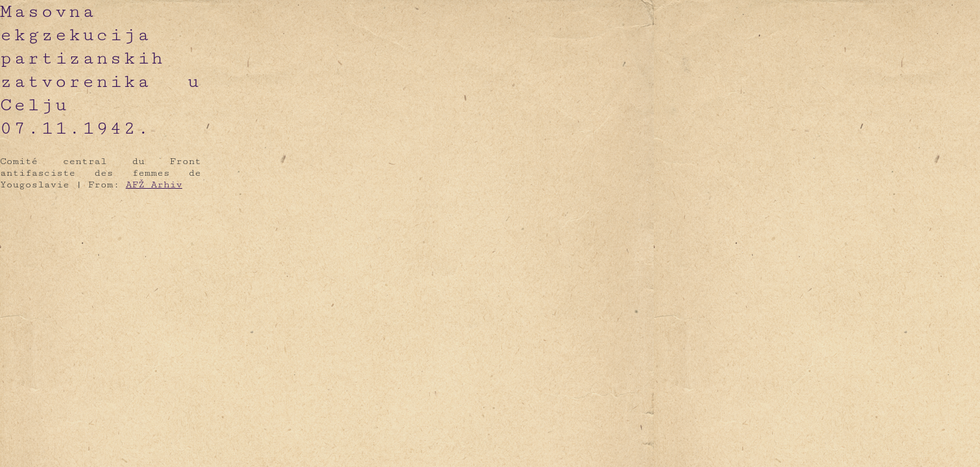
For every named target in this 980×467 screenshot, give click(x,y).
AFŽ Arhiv (154, 185)
